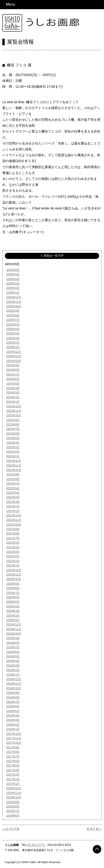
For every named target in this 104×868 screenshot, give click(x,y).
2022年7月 (13, 484)
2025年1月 (13, 347)
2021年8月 (13, 534)
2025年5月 (13, 329)
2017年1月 (13, 784)
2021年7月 (13, 538)
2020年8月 (13, 588)
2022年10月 (14, 470)
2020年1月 (13, 620)
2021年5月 (13, 547)
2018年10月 (14, 688)
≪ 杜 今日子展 (11, 829)
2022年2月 (13, 506)
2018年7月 (13, 702)
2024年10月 (14, 361)
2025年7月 (13, 320)
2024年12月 (14, 352)
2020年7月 (13, 593)
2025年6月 (13, 325)
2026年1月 (13, 293)
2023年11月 (14, 411)
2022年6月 (13, 488)
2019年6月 (13, 652)
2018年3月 (13, 720)
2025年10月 (14, 306)
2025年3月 (13, 338)
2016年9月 (13, 802)
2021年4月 (13, 552)
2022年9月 (13, 474)
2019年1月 (13, 675)
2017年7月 (13, 757)
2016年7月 (13, 811)
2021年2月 (13, 561)
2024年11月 (14, 356)
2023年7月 (13, 429)
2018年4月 (13, 716)
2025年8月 (13, 315)
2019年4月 (13, 661)
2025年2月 (13, 343)
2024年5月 (13, 384)
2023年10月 (14, 415)
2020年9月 (13, 584)
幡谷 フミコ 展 (19, 65)
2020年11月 (14, 575)
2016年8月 (13, 807)
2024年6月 (13, 379)
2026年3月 (13, 284)
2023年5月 (13, 438)
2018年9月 (13, 693)
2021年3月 (13, 556)
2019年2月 (13, 670)
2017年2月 (13, 779)
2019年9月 (13, 638)
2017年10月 (14, 743)
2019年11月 (14, 629)
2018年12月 (14, 679)
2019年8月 (13, 643)
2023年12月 (14, 406)
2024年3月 (13, 393)
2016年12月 (14, 788)
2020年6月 (13, 597)
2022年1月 (13, 511)
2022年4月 (13, 497)
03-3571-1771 (36, 845)
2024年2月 (13, 397)
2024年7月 (13, 375)
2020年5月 (13, 602)
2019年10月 (14, 634)
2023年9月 (13, 420)
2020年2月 (13, 616)
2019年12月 (14, 625)
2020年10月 (14, 579)
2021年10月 (14, 525)
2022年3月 (13, 502)
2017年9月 (13, 747)
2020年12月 (14, 570)
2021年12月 (14, 515)
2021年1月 (13, 565)
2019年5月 (13, 656)
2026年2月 (13, 288)
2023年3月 (13, 447)
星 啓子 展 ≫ (94, 829)
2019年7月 (13, 647)
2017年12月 (14, 734)
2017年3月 (13, 775)
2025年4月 (13, 334)
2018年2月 (13, 725)
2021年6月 (13, 543)
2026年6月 (13, 270)
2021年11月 (14, 520)
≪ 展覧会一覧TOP (52, 256)
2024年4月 (13, 388)
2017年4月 (13, 770)
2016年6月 (13, 816)
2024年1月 (13, 402)
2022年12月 (14, 461)
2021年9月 (13, 529)
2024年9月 (13, 365)
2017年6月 (13, 761)
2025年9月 (13, 311)
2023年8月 (13, 425)
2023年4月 (13, 443)
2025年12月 (14, 297)
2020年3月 (13, 611)
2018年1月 (13, 729)
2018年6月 (13, 706)
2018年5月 (13, 711)
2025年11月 (14, 302)
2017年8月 (13, 752)
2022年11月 (14, 466)
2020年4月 (13, 606)
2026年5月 (13, 274)
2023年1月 (13, 456)
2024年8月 (13, 370)
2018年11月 (14, 684)
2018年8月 (13, 697)
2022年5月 (13, 493)
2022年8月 (13, 479)
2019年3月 (13, 666)
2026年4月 (13, 279)
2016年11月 (14, 793)
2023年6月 (13, 434)
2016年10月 (14, 797)
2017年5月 (13, 766)
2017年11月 (14, 738)
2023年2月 (13, 452)
